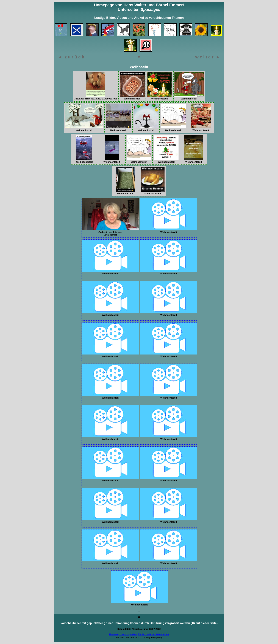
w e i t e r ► (208, 57)
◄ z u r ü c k (71, 57)
